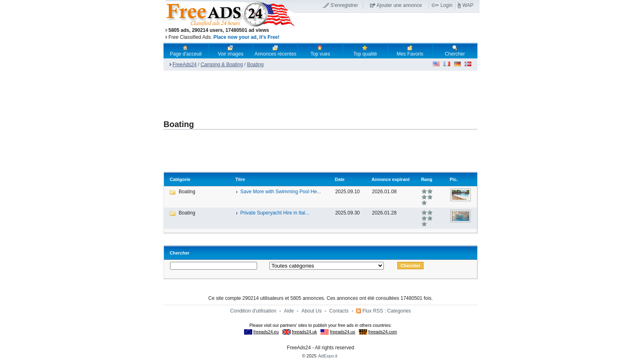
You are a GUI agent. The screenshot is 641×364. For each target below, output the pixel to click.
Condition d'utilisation (253, 311)
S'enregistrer (344, 5)
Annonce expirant (391, 179)
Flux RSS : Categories (387, 311)
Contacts (339, 311)
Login (446, 5)
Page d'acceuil (186, 51)
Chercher (455, 51)
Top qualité (365, 51)
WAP (468, 5)
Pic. (454, 179)
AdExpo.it (328, 356)
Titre (240, 179)
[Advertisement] (387, 28)
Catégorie (180, 179)
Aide (289, 311)
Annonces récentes (275, 51)
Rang (427, 179)
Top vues (320, 51)
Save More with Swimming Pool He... (281, 192)
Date (340, 179)
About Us (311, 311)
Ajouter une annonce (399, 5)
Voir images (231, 51)
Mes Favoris (410, 51)
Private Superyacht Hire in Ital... (275, 213)
